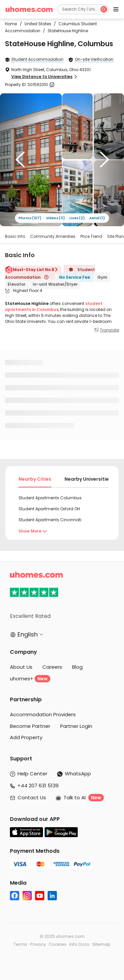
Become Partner (30, 726)
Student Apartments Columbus (50, 498)
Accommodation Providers (43, 714)
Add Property (26, 737)
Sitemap (101, 944)
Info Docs (79, 944)
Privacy (38, 944)
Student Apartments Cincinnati (50, 520)
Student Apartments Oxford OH (49, 509)
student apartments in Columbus (54, 306)
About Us (21, 667)
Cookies (58, 944)
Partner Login (76, 726)
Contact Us (32, 797)
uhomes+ (30, 679)
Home (11, 24)
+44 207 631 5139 (38, 785)
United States (36, 24)
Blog (77, 667)
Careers (52, 667)
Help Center (32, 774)
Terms (20, 944)
